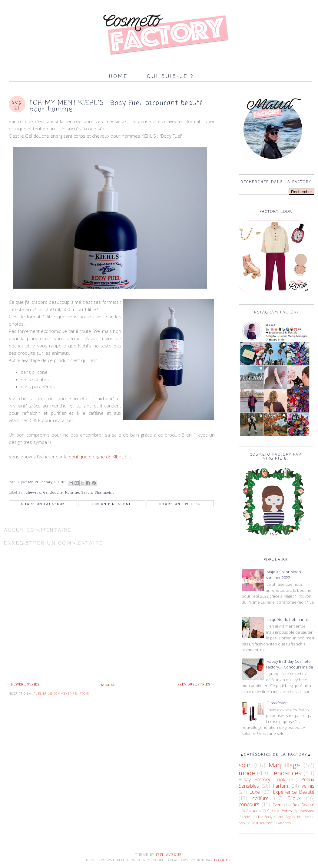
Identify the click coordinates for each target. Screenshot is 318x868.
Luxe (255, 792)
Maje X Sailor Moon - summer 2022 (285, 575)
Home (118, 77)
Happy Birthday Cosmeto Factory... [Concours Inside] (290, 664)
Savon (87, 492)
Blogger (222, 860)
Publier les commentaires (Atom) (61, 694)
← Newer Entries (23, 684)
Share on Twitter (180, 504)
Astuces (253, 811)
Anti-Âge (285, 816)
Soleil (247, 816)
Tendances (286, 773)
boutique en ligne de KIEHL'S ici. (101, 457)
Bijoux (294, 798)
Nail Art (303, 816)
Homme (72, 492)
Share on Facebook (43, 504)
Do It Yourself (261, 823)
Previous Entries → (196, 684)
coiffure (260, 798)
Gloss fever (277, 703)
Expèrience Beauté (294, 792)
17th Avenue (169, 855)
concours (249, 804)
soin (245, 765)
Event (278, 805)
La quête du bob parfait (288, 619)
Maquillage (284, 765)
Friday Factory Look (262, 779)
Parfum (280, 786)
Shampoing (105, 492)
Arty (242, 823)
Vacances (284, 823)
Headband (306, 811)
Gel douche (53, 492)
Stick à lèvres (279, 811)
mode (247, 773)
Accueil (109, 685)
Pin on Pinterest (112, 504)
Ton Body (265, 816)
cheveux (33, 492)
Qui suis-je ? (170, 77)
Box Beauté (303, 805)
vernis (308, 786)
